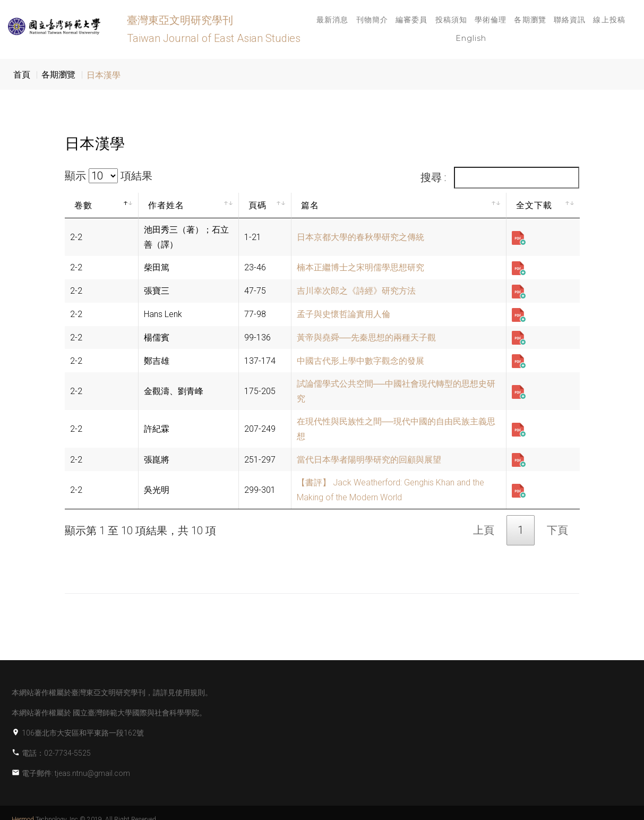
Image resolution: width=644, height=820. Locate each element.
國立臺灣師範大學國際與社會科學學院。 (140, 713)
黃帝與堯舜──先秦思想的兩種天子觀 (367, 338)
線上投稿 (609, 20)
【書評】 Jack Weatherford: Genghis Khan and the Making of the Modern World (390, 490)
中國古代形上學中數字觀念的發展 (360, 361)
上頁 (484, 530)
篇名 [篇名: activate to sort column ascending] (310, 205)
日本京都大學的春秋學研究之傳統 (360, 237)
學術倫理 (491, 20)
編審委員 (411, 20)
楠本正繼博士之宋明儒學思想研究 (360, 267)
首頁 (22, 75)
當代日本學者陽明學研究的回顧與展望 (369, 460)
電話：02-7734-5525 (56, 753)
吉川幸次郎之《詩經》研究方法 (356, 291)
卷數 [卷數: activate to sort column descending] (84, 205)
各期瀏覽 (530, 20)
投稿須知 (451, 20)
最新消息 (332, 20)
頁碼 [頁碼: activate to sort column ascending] (258, 205)
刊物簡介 (372, 20)
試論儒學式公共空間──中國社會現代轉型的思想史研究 (396, 391)
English (471, 38)
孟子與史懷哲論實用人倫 (344, 314)
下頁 (557, 530)
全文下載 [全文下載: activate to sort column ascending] (534, 205)
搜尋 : (500, 177)
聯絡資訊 (570, 20)
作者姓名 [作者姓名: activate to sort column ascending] (166, 205)
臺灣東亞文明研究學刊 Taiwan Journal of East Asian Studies (214, 29)
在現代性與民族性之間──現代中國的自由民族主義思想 (396, 429)
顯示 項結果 (109, 176)
